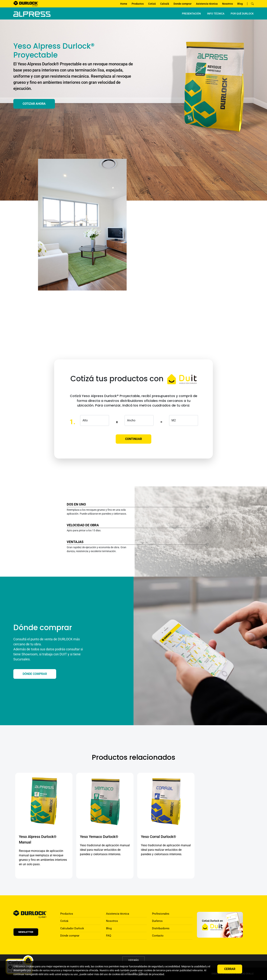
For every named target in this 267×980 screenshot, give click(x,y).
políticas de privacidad (151, 974)
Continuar (133, 439)
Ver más (134, 960)
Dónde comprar (70, 936)
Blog (240, 4)
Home (124, 4)
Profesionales (161, 914)
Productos (138, 4)
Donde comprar (183, 4)
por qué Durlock (242, 14)
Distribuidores (161, 928)
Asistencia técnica (207, 4)
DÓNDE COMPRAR (35, 674)
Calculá (165, 4)
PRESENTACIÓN (191, 14)
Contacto (158, 936)
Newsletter (26, 932)
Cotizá (152, 4)
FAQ (109, 936)
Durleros (157, 921)
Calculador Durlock (72, 928)
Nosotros (228, 4)
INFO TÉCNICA (216, 14)
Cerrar (230, 969)
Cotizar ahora (34, 104)
